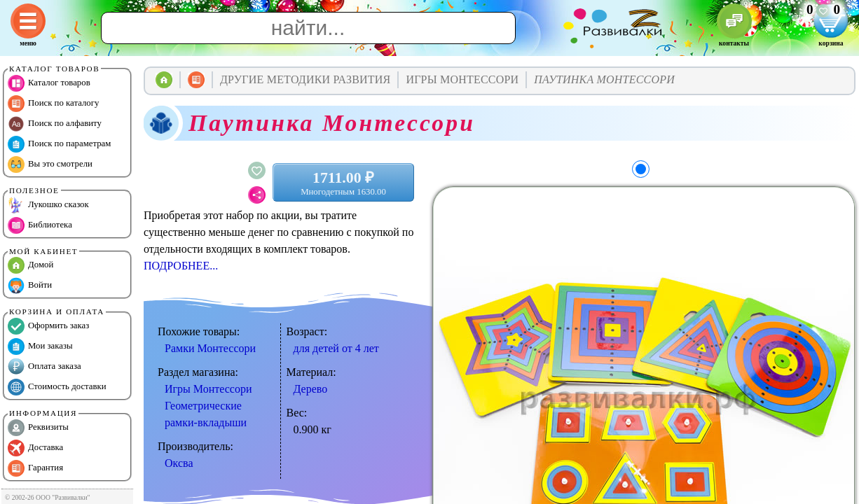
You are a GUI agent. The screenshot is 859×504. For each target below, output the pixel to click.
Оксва (179, 463)
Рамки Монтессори (210, 348)
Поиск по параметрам (59, 144)
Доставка (35, 448)
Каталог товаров (49, 83)
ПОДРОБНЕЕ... (181, 266)
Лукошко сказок (48, 205)
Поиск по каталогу (53, 104)
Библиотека (40, 225)
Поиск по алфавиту (55, 124)
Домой (30, 265)
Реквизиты (38, 428)
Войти (30, 286)
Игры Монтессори (208, 389)
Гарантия (35, 468)
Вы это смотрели (50, 164)
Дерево (311, 389)
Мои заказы (40, 346)
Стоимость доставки (57, 387)
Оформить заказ (48, 326)
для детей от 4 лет (336, 348)
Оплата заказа (44, 367)
